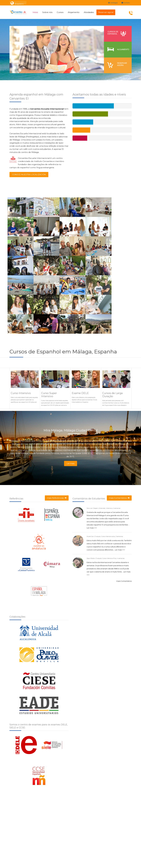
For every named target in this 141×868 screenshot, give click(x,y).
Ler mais (71, 463)
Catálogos (113, 3)
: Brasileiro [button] (18, 3)
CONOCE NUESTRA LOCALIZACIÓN (29, 175)
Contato (126, 3)
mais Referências (57, 498)
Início (35, 12)
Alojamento (74, 12)
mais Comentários (119, 498)
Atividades (89, 12)
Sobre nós (47, 12)
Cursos (60, 12)
